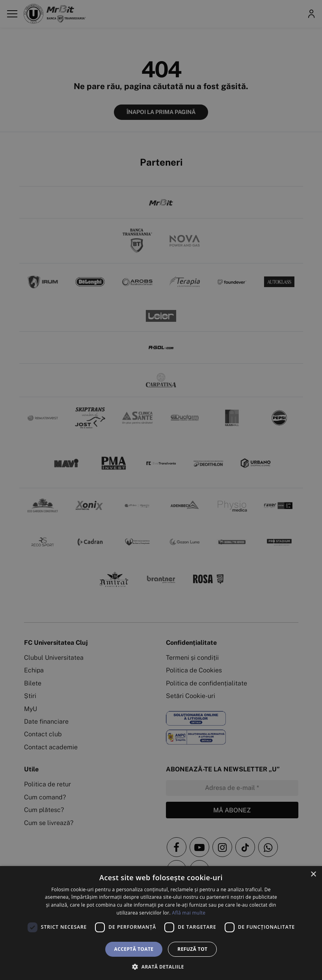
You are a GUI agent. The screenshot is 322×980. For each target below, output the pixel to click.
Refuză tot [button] (192, 949)
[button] (161, 967)
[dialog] (161, 923)
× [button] (313, 875)
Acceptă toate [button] (134, 949)
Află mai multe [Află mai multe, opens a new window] (189, 913)
